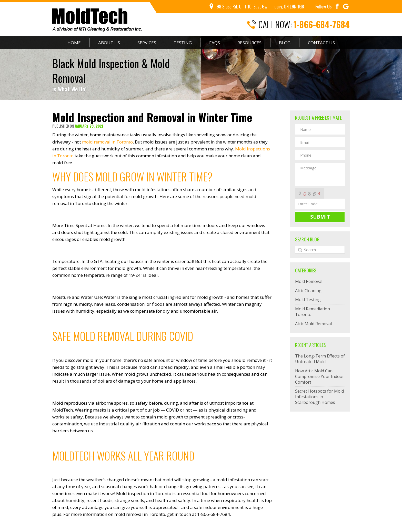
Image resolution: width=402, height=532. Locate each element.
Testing (183, 43)
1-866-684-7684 (322, 24)
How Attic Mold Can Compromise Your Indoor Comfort (320, 376)
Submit (320, 217)
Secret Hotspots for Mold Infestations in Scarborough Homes (319, 397)
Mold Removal (309, 281)
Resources (249, 43)
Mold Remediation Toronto (313, 312)
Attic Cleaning (308, 291)
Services (147, 43)
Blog (285, 43)
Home (74, 43)
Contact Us (321, 43)
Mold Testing (308, 300)
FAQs (215, 43)
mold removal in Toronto (107, 142)
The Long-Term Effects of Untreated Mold (320, 359)
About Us (109, 43)
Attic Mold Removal (313, 324)
